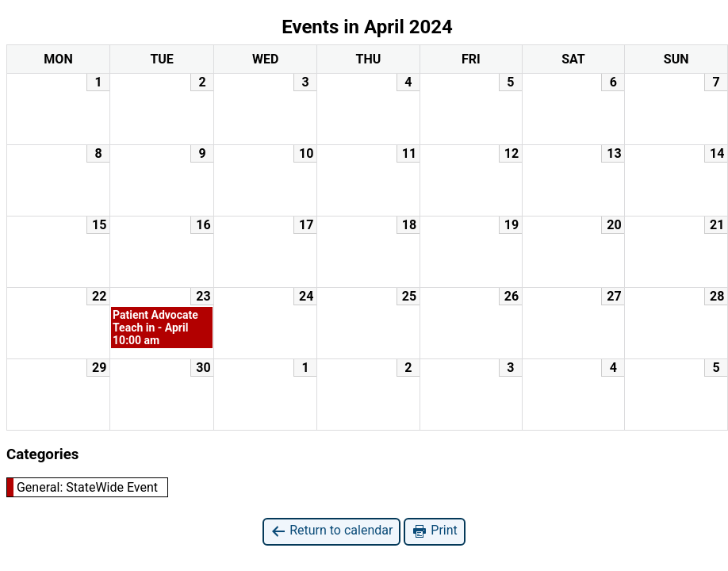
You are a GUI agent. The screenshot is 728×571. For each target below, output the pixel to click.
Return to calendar (331, 531)
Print (434, 531)
